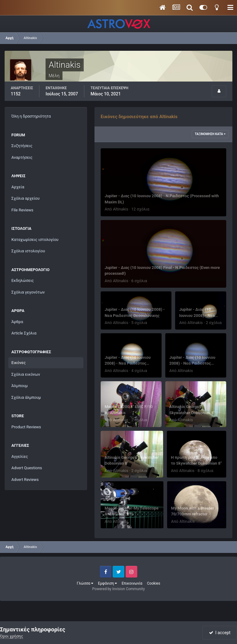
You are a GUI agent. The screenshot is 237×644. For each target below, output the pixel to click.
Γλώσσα (85, 583)
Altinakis (121, 209)
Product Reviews (26, 427)
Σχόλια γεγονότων (28, 292)
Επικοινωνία (132, 583)
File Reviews (22, 210)
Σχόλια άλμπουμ (26, 397)
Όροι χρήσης (12, 636)
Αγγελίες (20, 456)
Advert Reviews (25, 480)
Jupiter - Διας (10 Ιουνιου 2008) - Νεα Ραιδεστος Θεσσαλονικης (128, 363)
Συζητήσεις (22, 146)
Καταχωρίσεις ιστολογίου (35, 240)
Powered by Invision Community (119, 589)
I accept (220, 633)
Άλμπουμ (20, 386)
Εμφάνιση (107, 583)
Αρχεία (18, 187)
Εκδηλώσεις (23, 280)
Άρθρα (17, 322)
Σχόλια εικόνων (26, 374)
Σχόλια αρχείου (26, 198)
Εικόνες (18, 363)
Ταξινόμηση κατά (210, 134)
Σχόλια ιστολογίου (28, 251)
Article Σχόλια (24, 333)
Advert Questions (27, 468)
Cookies (153, 583)
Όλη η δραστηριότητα (31, 116)
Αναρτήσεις (22, 157)
